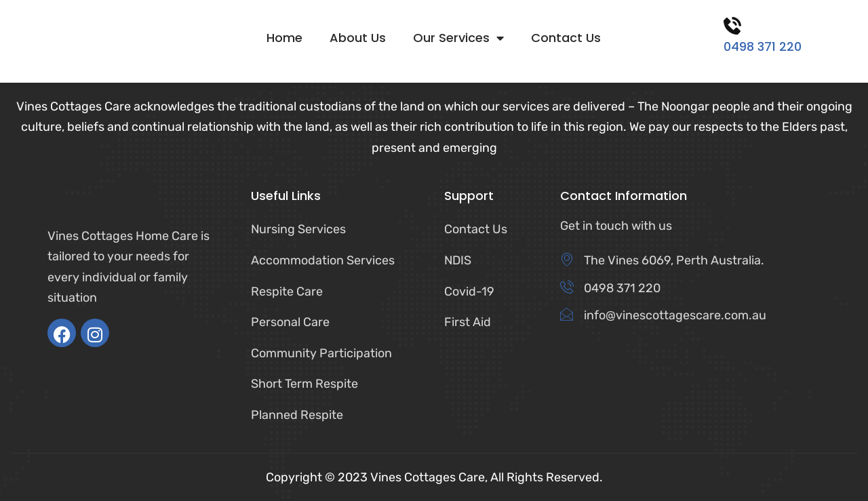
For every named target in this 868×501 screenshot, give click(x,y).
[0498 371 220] (732, 26)
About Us (358, 38)
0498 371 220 (763, 46)
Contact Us (566, 38)
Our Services (458, 38)
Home (284, 38)
